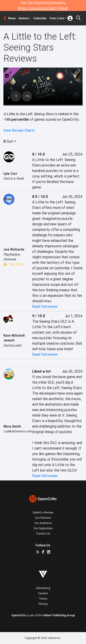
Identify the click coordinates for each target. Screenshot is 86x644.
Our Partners (43, 518)
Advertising (43, 588)
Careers (43, 593)
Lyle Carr (10, 174)
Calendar (40, 18)
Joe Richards (14, 249)
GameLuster (13, 345)
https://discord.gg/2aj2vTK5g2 (43, 8)
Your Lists (57, 18)
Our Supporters (43, 528)
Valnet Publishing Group (59, 615)
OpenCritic (19, 615)
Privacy (43, 604)
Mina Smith (12, 426)
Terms (43, 599)
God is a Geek (14, 178)
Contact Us (43, 533)
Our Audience (43, 523)
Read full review (45, 306)
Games (23, 18)
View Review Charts (19, 130)
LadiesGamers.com (18, 431)
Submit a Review (43, 512)
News (12, 18)
